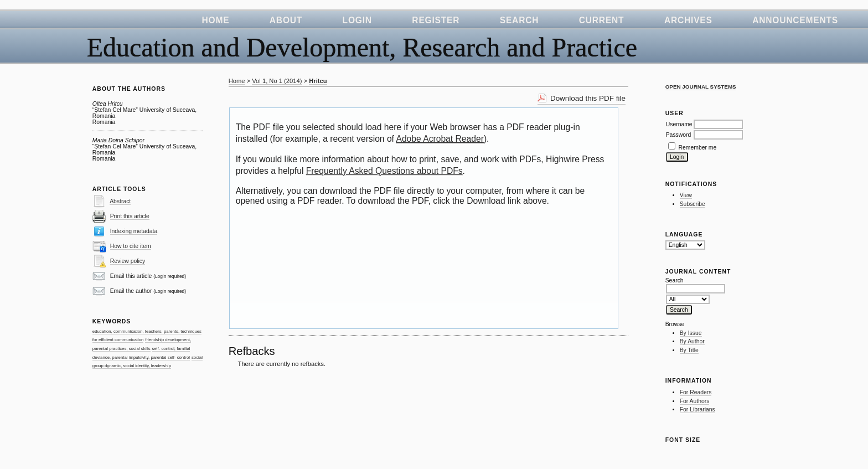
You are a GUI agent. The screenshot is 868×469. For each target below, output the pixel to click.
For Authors (695, 401)
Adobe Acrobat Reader (440, 139)
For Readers (696, 392)
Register (436, 20)
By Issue (691, 333)
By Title (689, 350)
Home (215, 20)
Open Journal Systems (701, 87)
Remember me (698, 148)
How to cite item (131, 246)
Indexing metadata (134, 231)
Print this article (130, 216)
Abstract (120, 201)
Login (357, 20)
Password (679, 135)
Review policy (128, 261)
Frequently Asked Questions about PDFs (384, 171)
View (686, 195)
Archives (688, 20)
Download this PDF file (588, 98)
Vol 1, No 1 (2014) (277, 81)
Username (679, 124)
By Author (692, 341)
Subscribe (693, 204)
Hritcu (318, 81)
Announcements (795, 20)
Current (602, 20)
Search (520, 20)
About (286, 20)
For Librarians (697, 409)
